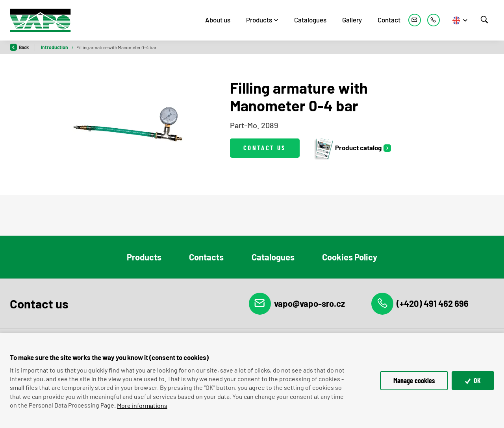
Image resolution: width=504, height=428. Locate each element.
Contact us (265, 148)
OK (473, 380)
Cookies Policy (350, 257)
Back (19, 47)
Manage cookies (414, 380)
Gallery (352, 20)
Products (259, 20)
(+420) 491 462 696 (420, 304)
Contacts (206, 257)
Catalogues (310, 20)
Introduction (55, 47)
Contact (389, 20)
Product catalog (347, 148)
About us (218, 20)
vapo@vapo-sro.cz (297, 304)
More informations (142, 405)
